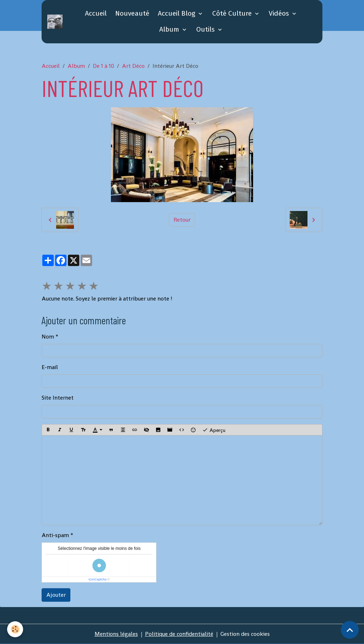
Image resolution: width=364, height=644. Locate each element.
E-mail (50, 367)
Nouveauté (132, 13)
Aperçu (214, 430)
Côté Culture (233, 13)
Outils (206, 29)
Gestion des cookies (245, 634)
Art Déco (133, 66)
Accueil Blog (177, 13)
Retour (182, 220)
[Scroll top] (350, 630)
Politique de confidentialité (179, 634)
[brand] (55, 22)
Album (170, 29)
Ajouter (56, 595)
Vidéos (280, 13)
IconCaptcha (98, 579)
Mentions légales (116, 634)
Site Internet (58, 398)
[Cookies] (15, 629)
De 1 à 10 (103, 66)
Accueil (96, 13)
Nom (48, 337)
